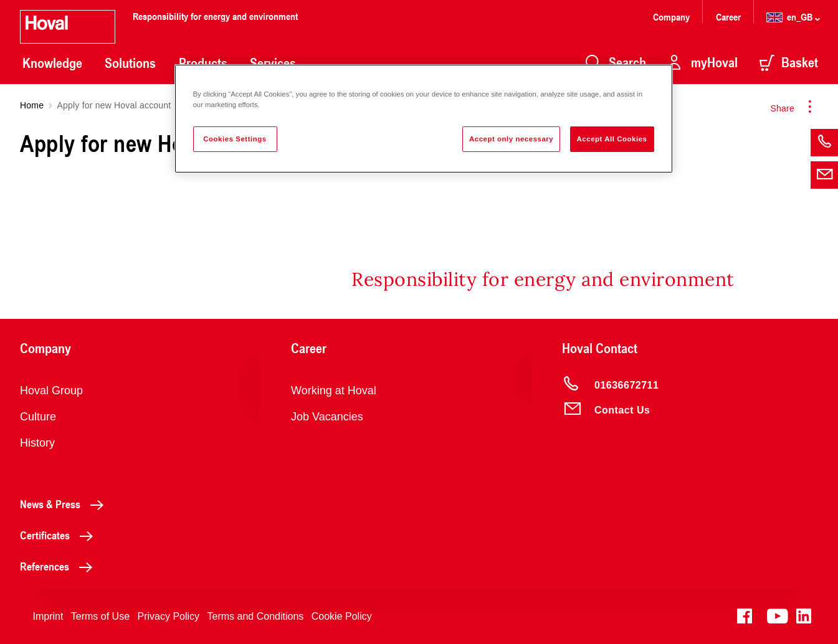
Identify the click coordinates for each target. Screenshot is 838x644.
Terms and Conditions (256, 616)
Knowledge (52, 63)
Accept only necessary (511, 139)
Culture (38, 417)
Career (730, 17)
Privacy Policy (169, 616)
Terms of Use (100, 616)
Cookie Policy (342, 616)
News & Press (65, 504)
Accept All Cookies (612, 139)
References (60, 566)
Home (32, 105)
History (37, 443)
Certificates (60, 535)
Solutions (130, 63)
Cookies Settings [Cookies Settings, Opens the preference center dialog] (235, 139)
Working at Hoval (334, 391)
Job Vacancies (327, 417)
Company (673, 17)
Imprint (48, 616)
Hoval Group (51, 391)
